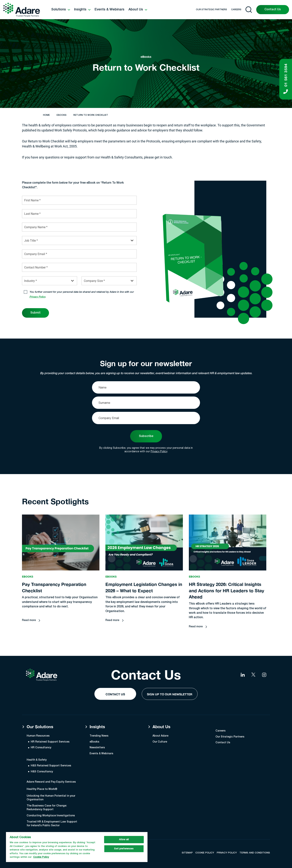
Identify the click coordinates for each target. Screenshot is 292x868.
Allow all (124, 840)
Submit (35, 313)
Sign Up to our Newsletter (170, 694)
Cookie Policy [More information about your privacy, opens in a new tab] (41, 857)
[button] (61, 10)
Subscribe (146, 436)
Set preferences (124, 849)
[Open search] (249, 10)
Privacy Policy (159, 451)
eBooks (62, 115)
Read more (29, 626)
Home (46, 115)
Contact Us (273, 10)
